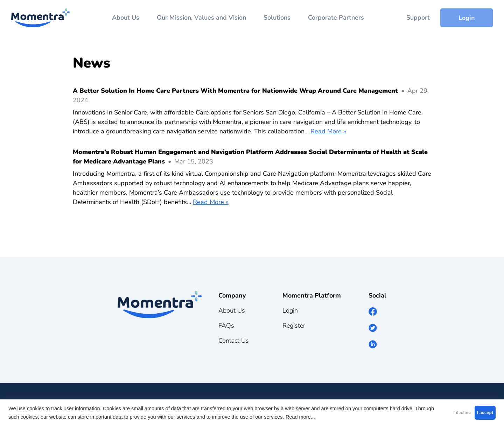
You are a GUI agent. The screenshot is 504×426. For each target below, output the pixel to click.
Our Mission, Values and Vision (201, 18)
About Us (126, 18)
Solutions (277, 18)
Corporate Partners (336, 18)
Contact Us (234, 341)
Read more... (346, 417)
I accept (475, 413)
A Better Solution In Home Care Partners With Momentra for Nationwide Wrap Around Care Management (235, 91)
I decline (433, 413)
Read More (326, 131)
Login (467, 18)
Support (418, 18)
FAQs (226, 326)
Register (294, 326)
